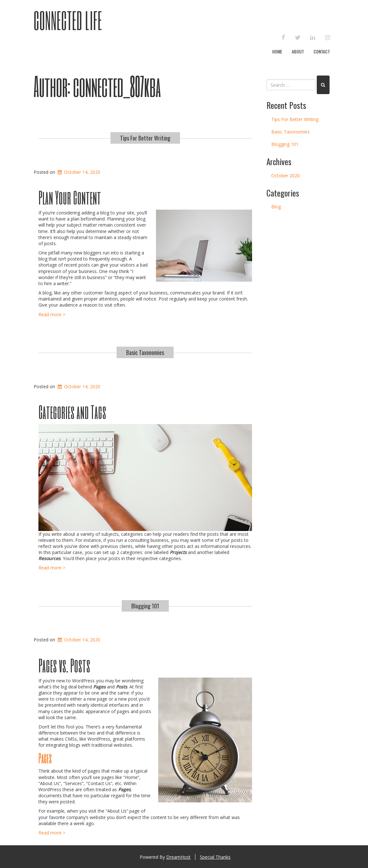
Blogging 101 (145, 606)
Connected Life (68, 20)
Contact (322, 51)
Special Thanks (215, 857)
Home (277, 51)
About (298, 51)
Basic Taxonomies (145, 352)
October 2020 (286, 176)
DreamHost (178, 857)
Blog (276, 207)
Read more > (52, 314)
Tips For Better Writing (145, 138)
